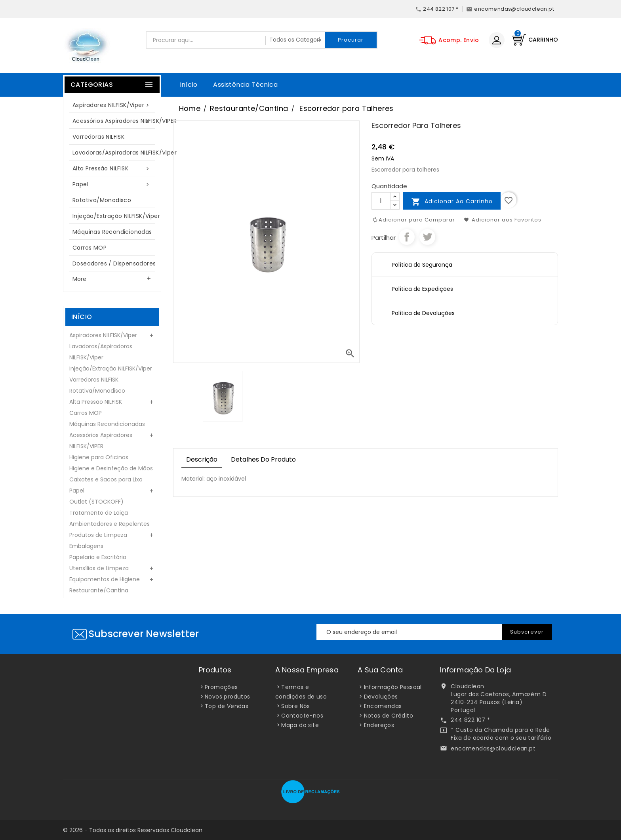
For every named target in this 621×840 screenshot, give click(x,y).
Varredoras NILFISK (98, 137)
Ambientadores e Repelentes (110, 524)
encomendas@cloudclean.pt (493, 748)
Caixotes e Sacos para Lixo (106, 479)
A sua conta (380, 670)
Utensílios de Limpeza (99, 568)
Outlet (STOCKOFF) (96, 502)
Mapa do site (300, 725)
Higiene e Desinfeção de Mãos (111, 468)
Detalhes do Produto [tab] (263, 459)
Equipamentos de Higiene (105, 579)
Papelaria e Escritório (98, 557)
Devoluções (381, 697)
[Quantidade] (381, 201)
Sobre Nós (296, 706)
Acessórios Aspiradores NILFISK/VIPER (116, 121)
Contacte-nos (302, 716)
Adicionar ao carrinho (452, 202)
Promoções (221, 687)
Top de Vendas (227, 706)
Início (189, 85)
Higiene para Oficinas (99, 457)
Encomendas (383, 706)
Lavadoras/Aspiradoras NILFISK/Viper (116, 153)
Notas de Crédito (389, 716)
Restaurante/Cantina (99, 590)
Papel (112, 184)
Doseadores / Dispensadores (114, 263)
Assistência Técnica (245, 85)
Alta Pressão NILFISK (112, 169)
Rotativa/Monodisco (102, 200)
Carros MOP (90, 248)
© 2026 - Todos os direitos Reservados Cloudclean (133, 830)
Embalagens (86, 546)
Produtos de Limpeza (98, 535)
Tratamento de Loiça (99, 513)
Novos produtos (228, 697)
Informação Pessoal (393, 687)
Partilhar (407, 237)
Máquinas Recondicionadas (112, 232)
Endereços (379, 725)
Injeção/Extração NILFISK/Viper (116, 216)
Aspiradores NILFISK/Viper (112, 105)
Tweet (427, 237)
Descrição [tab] (202, 459)
